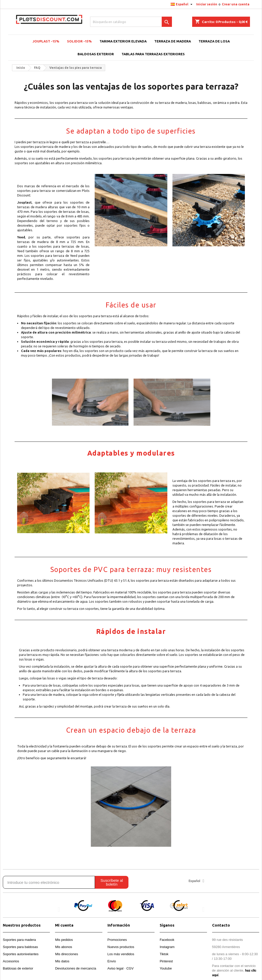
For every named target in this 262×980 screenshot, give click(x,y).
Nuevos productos (121, 947)
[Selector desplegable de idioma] (182, 4)
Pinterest (166, 961)
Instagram (167, 947)
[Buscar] (131, 22)
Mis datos (62, 961)
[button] (59, 910)
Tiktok (164, 954)
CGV (130, 968)
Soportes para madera (19, 940)
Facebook (167, 940)
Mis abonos (63, 947)
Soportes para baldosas (20, 947)
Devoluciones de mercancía (75, 968)
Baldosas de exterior (18, 968)
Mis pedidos (64, 940)
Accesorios (11, 961)
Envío (112, 961)
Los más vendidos (121, 954)
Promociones (117, 940)
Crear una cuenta (236, 4)
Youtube (166, 968)
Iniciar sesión (207, 4)
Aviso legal (116, 968)
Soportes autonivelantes (21, 954)
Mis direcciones (67, 954)
